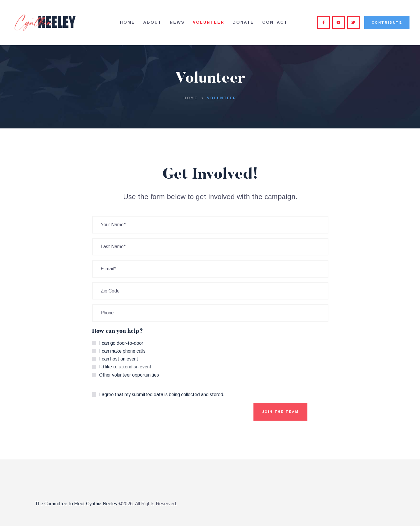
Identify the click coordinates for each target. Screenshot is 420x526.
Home (190, 98)
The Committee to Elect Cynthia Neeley (76, 504)
